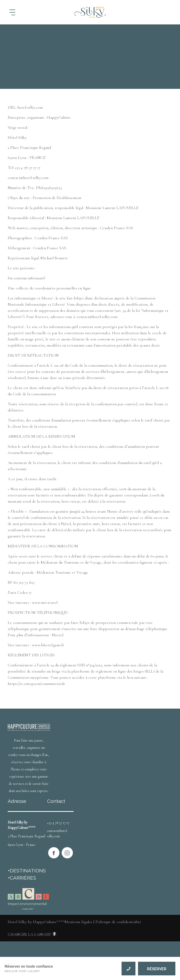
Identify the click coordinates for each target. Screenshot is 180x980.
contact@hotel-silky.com (58, 833)
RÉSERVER (157, 969)
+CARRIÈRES (22, 878)
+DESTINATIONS (27, 871)
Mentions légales (78, 922)
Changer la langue (29, 934)
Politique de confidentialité (118, 922)
